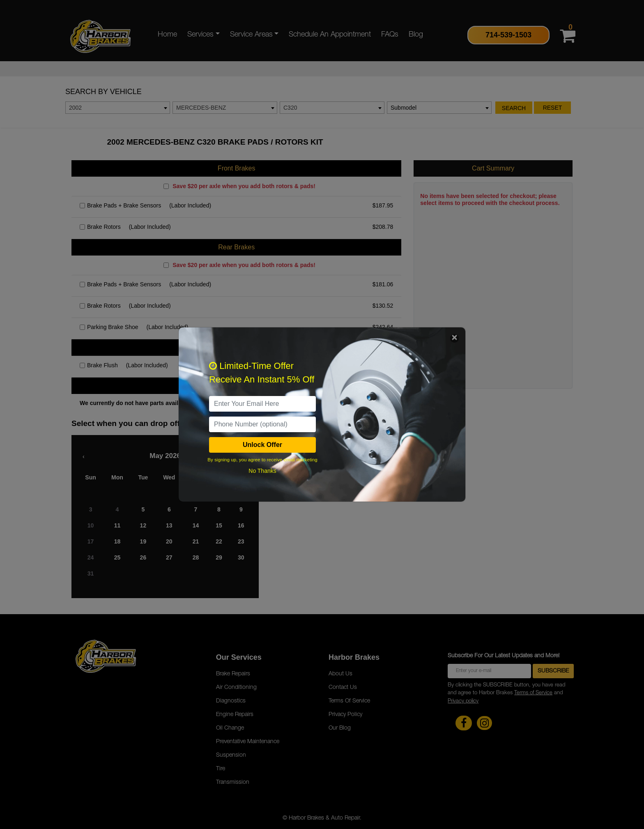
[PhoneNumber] (262, 424)
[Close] (454, 338)
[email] (262, 404)
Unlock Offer (262, 445)
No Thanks (262, 471)
